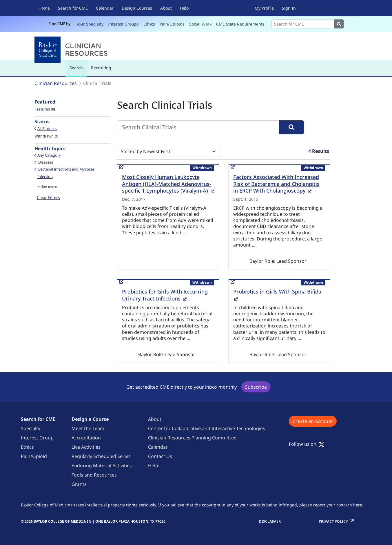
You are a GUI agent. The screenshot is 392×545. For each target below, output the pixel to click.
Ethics (149, 24)
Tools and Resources (94, 475)
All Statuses (47, 128)
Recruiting (101, 68)
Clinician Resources (56, 83)
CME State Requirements (240, 24)
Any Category (49, 155)
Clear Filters (48, 197)
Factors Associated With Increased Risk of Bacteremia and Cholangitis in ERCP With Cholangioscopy (276, 184)
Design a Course (90, 419)
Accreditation (86, 438)
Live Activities (86, 447)
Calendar (105, 8)
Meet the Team (88, 428)
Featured (45, 109)
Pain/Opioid (34, 456)
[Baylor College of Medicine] (72, 50)
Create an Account (313, 421)
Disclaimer (270, 521)
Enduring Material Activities (102, 466)
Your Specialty (90, 24)
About (166, 8)
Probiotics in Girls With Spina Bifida (277, 295)
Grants (79, 484)
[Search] (303, 24)
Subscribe (256, 387)
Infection (45, 177)
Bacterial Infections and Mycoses (66, 169)
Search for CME (73, 8)
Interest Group (37, 438)
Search (78, 70)
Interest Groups (123, 24)
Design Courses (137, 8)
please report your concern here (331, 505)
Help (184, 8)
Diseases (45, 162)
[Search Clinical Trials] (198, 127)
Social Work (200, 24)
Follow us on (307, 444)
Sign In (289, 8)
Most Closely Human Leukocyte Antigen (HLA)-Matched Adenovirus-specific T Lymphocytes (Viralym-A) (168, 184)
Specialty (31, 428)
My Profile (264, 8)
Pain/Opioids (172, 24)
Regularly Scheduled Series (101, 456)
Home (44, 8)
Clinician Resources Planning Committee (192, 438)
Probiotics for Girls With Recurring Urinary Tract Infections (165, 295)
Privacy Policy (333, 521)
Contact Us (160, 456)
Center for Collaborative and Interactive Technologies (207, 428)
